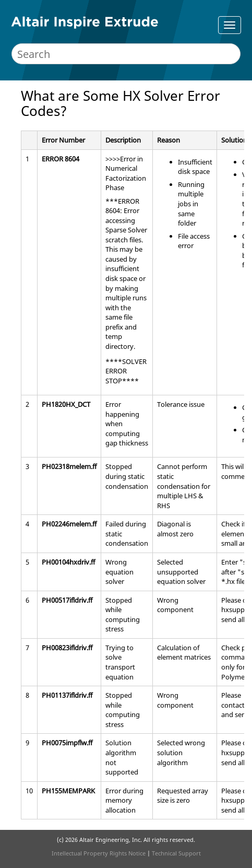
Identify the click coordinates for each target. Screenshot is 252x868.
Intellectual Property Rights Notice (99, 853)
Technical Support (176, 853)
